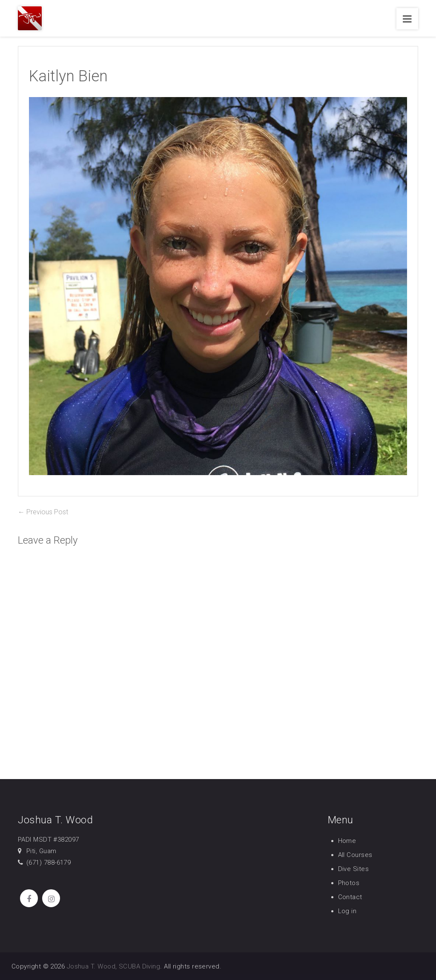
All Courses (355, 855)
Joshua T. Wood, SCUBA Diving (114, 966)
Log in (347, 911)
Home (347, 841)
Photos (349, 883)
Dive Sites (354, 869)
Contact (350, 897)
